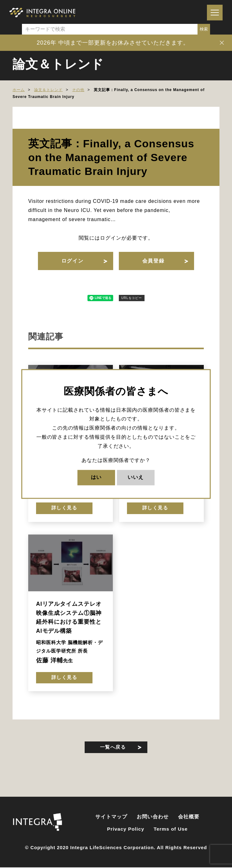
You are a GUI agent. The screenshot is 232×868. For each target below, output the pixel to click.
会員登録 (154, 261)
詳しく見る (64, 510)
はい (96, 477)
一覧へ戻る (113, 750)
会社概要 (189, 820)
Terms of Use (171, 832)
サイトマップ (111, 820)
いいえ (136, 477)
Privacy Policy (126, 832)
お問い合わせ (153, 820)
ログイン (72, 261)
